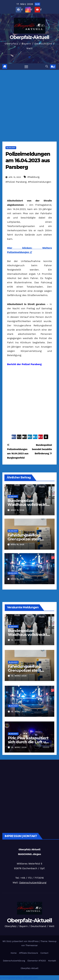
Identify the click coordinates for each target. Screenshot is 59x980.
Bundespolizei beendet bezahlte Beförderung (42, 449)
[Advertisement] (29, 101)
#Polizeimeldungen (40, 182)
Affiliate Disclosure (28, 953)
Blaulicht (11, 148)
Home (14, 953)
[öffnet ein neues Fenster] (23, 9)
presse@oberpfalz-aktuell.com (19, 978)
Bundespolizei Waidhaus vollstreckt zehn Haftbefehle (27, 505)
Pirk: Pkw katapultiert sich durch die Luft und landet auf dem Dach (29, 742)
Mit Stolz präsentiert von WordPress (21, 941)
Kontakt (52, 961)
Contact (44, 953)
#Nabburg (33, 177)
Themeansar (32, 945)
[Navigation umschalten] (26, 67)
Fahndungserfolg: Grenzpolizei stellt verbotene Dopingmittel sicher (26, 672)
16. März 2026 (19, 640)
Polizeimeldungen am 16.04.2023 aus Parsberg (28, 160)
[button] (47, 66)
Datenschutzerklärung (33, 883)
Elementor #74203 (37, 961)
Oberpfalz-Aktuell (29, 37)
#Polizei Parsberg (16, 182)
